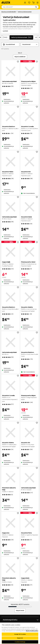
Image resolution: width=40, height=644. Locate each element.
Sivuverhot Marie (30, 219)
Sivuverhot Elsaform (11, 129)
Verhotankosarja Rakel (11, 82)
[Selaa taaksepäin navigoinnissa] (2, 37)
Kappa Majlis (11, 264)
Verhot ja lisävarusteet (25, 12)
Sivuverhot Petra (30, 535)
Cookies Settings (20, 642)
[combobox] (18, 7)
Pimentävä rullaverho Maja (11, 490)
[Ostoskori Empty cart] (33, 3)
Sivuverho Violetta (30, 309)
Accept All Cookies (20, 634)
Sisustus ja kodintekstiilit (9, 12)
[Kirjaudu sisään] (25, 3)
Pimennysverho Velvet (30, 264)
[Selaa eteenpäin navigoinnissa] (38, 37)
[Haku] (36, 7)
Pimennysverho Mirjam (30, 83)
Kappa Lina (11, 535)
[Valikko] (38, 3)
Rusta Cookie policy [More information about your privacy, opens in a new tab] (32, 631)
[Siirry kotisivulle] (6, 3)
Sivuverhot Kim (30, 174)
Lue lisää (5, 31)
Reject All (20, 638)
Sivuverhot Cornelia (30, 129)
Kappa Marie (30, 580)
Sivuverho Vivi (30, 445)
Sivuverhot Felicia (11, 174)
